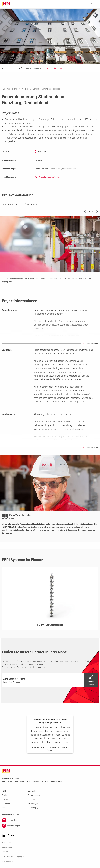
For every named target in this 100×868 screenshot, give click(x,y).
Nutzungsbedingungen (11, 861)
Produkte (5, 795)
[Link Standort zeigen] (50, 826)
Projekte (25, 89)
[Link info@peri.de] (50, 820)
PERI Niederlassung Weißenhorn (48, 177)
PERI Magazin (33, 804)
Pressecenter (33, 799)
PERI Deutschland (10, 89)
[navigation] (50, 680)
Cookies (5, 852)
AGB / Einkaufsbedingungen (13, 857)
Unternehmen (7, 804)
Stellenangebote (34, 795)
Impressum (6, 842)
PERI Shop (33, 808)
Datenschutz (7, 847)
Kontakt (5, 808)
